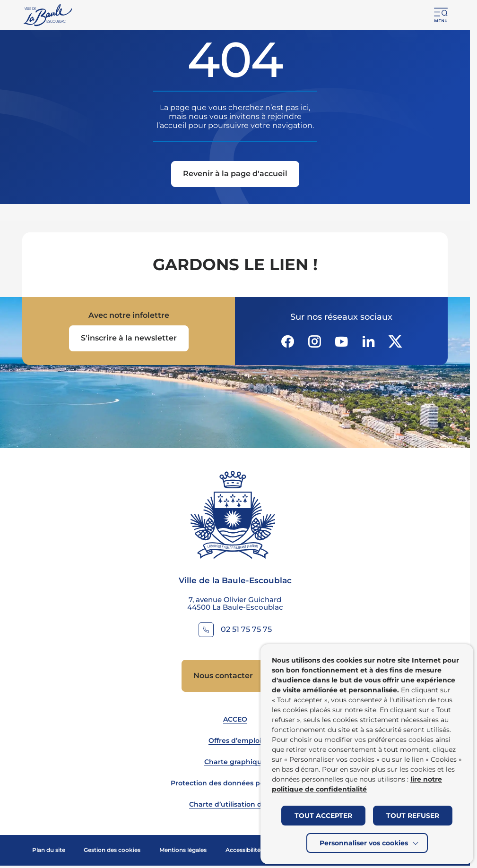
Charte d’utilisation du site (235, 804)
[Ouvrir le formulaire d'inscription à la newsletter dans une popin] (129, 338)
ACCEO (235, 719)
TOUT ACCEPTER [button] (323, 816)
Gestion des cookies (112, 850)
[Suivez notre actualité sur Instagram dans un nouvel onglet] (314, 341)
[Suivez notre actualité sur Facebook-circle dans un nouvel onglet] (287, 341)
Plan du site (49, 850)
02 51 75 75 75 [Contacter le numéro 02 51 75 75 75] (246, 630)
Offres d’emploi (235, 740)
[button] (441, 15)
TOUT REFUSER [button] (413, 816)
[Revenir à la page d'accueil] (235, 175)
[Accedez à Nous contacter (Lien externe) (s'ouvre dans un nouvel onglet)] (235, 676)
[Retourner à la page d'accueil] (48, 15)
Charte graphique (235, 762)
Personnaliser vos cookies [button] (364, 843)
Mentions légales (183, 850)
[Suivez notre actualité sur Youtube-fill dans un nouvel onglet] (341, 341)
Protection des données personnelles (235, 783)
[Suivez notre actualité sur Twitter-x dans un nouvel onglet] (395, 341)
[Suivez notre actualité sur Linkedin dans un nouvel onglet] (368, 341)
